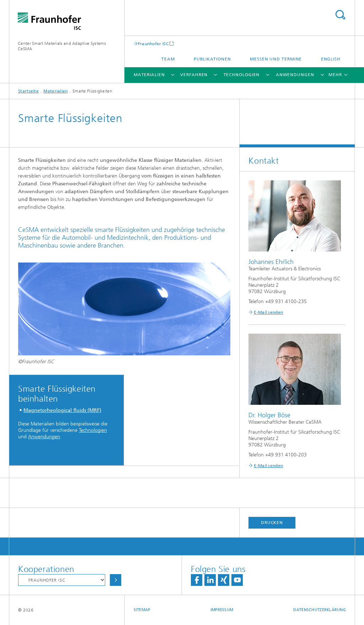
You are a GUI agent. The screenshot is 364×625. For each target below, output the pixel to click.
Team (168, 59)
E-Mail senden (268, 312)
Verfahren (194, 75)
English (331, 59)
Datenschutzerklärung (320, 610)
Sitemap (142, 610)
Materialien (149, 75)
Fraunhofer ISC (153, 44)
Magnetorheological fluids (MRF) (62, 410)
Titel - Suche (340, 15)
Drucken (272, 523)
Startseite (28, 91)
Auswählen (116, 580)
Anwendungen (295, 75)
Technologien (242, 75)
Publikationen (212, 59)
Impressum (222, 610)
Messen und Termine (276, 59)
